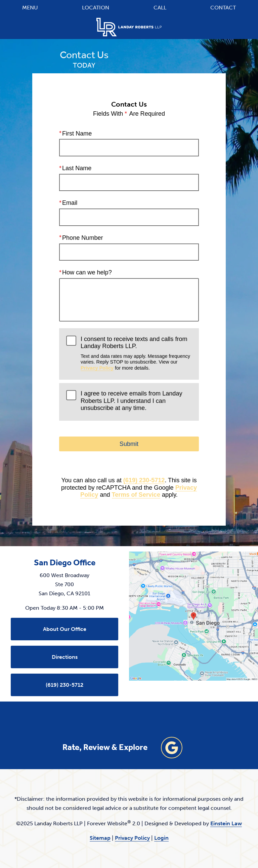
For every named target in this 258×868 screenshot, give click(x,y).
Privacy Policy (97, 368)
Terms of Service (136, 495)
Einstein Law (226, 823)
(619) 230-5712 (144, 480)
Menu (30, 8)
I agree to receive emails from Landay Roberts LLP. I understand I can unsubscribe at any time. (131, 401)
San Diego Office (65, 563)
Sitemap (100, 838)
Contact (223, 8)
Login (161, 838)
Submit (129, 444)
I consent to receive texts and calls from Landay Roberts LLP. (136, 353)
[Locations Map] (193, 616)
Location (96, 8)
